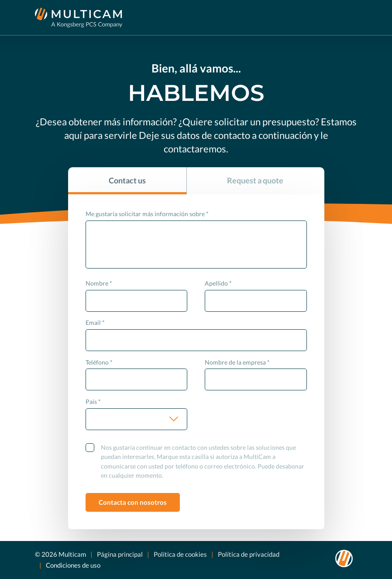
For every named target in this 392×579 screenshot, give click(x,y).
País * (93, 402)
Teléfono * (99, 362)
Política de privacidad (249, 554)
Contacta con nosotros (133, 502)
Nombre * (99, 283)
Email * (95, 322)
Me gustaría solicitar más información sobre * (147, 214)
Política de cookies (180, 554)
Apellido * (218, 283)
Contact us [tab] (127, 180)
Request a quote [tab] (255, 180)
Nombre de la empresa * (237, 362)
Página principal (120, 554)
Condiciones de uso (73, 565)
